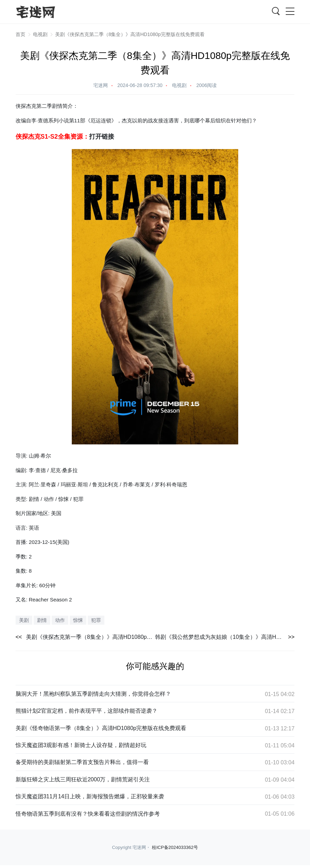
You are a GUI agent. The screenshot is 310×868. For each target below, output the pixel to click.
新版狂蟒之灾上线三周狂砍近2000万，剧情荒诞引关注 (83, 779)
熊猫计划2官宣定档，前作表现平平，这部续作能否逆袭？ (87, 711)
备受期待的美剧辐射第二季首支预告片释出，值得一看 (82, 762)
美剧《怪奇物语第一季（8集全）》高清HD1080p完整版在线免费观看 (101, 728)
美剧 (24, 620)
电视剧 (40, 34)
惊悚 (78, 620)
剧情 (42, 620)
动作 (60, 620)
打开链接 (102, 137)
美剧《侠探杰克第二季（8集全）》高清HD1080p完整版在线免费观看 (130, 34)
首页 (20, 34)
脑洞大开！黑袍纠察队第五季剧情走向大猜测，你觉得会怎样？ (93, 694)
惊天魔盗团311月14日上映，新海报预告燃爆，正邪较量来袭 (90, 796)
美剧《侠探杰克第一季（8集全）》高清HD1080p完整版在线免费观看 (91, 637)
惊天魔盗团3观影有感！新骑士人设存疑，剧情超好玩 (81, 745)
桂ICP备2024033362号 (175, 847)
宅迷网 (101, 85)
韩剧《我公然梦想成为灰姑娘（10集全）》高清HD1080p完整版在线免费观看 (225, 637)
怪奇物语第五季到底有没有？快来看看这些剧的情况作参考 (88, 814)
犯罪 (96, 620)
